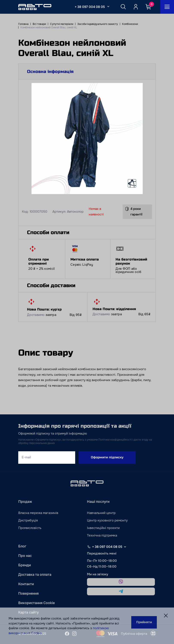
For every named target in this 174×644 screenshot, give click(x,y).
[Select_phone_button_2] (108, 6)
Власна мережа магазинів (38, 513)
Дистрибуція (28, 520)
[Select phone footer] (125, 547)
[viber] (121, 582)
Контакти (26, 584)
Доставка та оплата (35, 575)
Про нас (25, 556)
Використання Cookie (37, 603)
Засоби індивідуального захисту (98, 24)
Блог (22, 546)
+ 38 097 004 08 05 (90, 7)
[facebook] (67, 634)
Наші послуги (98, 502)
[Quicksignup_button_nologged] (136, 7)
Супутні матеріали (62, 24)
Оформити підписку (107, 457)
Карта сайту (28, 612)
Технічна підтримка (102, 535)
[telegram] (121, 591)
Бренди (25, 565)
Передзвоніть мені (102, 553)
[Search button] (123, 7)
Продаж (25, 502)
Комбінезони (130, 24)
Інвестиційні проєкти (103, 528)
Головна (23, 24)
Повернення (28, 593)
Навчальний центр (101, 513)
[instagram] (74, 634)
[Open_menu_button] (167, 7)
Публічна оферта (134, 634)
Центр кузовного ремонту (107, 520)
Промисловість (30, 528)
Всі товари (39, 24)
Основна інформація (50, 72)
